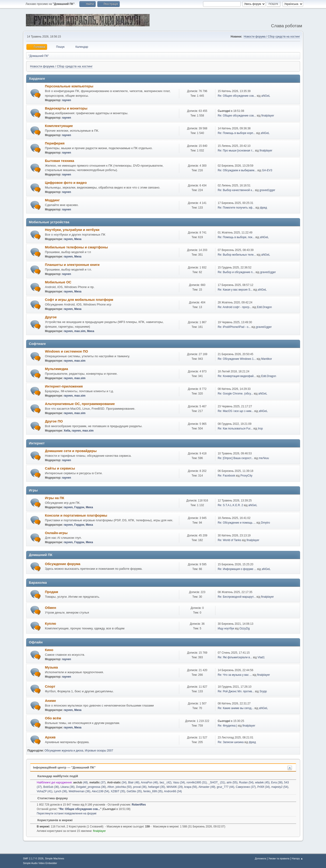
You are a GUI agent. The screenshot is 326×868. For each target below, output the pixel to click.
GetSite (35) (134, 791)
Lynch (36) (60, 791)
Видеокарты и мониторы (66, 108)
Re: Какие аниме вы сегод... (236, 708)
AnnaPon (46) (150, 782)
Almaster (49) (207, 787)
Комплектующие (59, 126)
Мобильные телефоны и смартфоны (77, 247)
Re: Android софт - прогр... (235, 307)
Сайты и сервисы (60, 468)
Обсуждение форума (63, 564)
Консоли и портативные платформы (76, 515)
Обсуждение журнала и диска (64, 751)
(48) (81, 782)
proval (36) (140, 787)
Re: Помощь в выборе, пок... (236, 237)
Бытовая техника (60, 161)
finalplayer (268, 116)
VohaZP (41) (45, 791)
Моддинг (53, 200)
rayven (67, 100)
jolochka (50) (124, 787)
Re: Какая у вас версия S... (235, 290)
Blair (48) (134, 782)
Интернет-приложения (64, 386)
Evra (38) (277, 782)
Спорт (50, 686)
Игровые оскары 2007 (99, 751)
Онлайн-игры (56, 533)
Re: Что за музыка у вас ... (235, 675)
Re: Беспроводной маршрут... (237, 597)
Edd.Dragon (264, 307)
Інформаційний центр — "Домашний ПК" (64, 767)
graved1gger (267, 190)
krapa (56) (191, 787)
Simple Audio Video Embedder (40, 863)
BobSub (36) (51, 787)
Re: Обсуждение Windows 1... (237, 359)
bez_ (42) (166, 782)
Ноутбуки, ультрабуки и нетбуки (72, 230)
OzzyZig (245, 628)
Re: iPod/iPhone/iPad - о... (234, 327)
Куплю (51, 624)
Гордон (79, 507)
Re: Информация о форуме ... (237, 569)
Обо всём (53, 718)
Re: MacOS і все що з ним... (236, 411)
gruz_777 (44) (226, 787)
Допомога (260, 858)
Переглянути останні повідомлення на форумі (67, 813)
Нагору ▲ (297, 858)
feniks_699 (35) (153, 791)
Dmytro (265, 523)
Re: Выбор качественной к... (236, 190)
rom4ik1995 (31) (197, 782)
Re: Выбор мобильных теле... (237, 255)
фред (263, 208)
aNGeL (266, 96)
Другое (51, 317)
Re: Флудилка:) (227, 726)
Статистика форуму (50, 798)
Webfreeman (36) (79, 791)
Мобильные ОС (58, 282)
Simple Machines (55, 858)
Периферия (55, 143)
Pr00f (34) (264, 787)
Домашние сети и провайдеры (71, 451)
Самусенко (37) (246, 787)
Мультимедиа (57, 369)
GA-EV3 (267, 170)
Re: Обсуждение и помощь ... (237, 523)
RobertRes (139, 805)
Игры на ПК (55, 498)
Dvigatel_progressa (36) (91, 787)
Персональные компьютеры (69, 86)
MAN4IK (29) (175, 787)
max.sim (80, 331)
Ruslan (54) (246, 782)
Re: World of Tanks (230, 540)
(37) (97, 782)
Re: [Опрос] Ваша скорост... (236, 458)
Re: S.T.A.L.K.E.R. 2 (230, 505)
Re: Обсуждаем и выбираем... (237, 170)
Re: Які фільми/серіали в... (235, 657)
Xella (67, 431)
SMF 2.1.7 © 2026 (33, 858)
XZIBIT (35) (118, 791)
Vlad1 (261, 657)
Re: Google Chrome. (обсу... (235, 394)
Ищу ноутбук (226, 628)
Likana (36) (67, 787)
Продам (52, 592)
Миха (78, 239)
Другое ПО (54, 421)
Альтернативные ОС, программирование (80, 404)
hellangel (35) (157, 787)
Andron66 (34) (173, 791)
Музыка (51, 667)
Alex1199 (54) (100, 791)
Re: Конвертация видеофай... (237, 376)
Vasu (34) (179, 782)
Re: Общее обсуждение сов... (237, 96)
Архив (50, 737)
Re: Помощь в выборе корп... (237, 133)
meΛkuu (264, 458)
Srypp (263, 691)
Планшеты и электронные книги (72, 265)
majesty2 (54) (280, 787)
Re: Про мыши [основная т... (236, 151)
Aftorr (111, 787)
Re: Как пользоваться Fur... (235, 429)
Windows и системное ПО (67, 351)
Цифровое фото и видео (66, 183)
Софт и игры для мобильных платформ (79, 300)
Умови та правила (279, 858)
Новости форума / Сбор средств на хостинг (272, 37)
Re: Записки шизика (231, 742)
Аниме (51, 701)
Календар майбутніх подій (56, 776)
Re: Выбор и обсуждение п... (236, 272)
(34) (117, 782)
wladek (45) (262, 782)
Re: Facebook (226, 476)
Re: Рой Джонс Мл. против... (236, 691)
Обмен (51, 608)
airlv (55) (232, 782)
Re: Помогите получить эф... (236, 208)
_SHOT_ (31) (217, 782)
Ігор (260, 429)
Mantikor (266, 359)
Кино (49, 650)
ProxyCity (246, 476)
